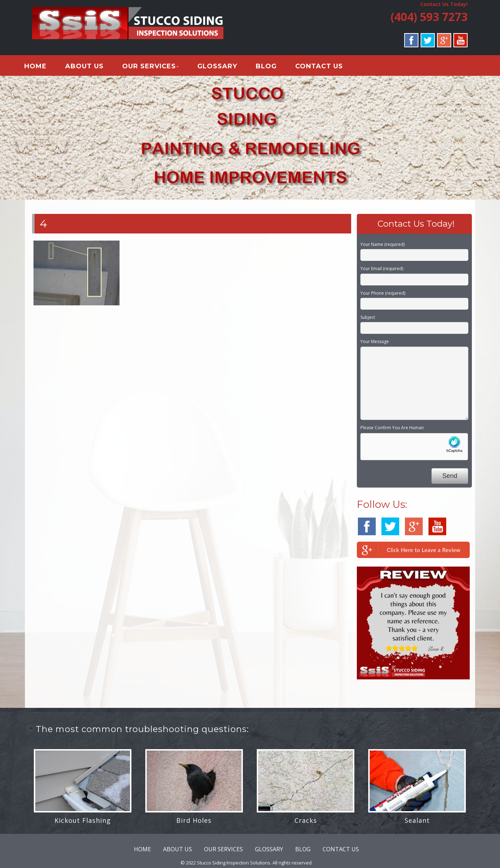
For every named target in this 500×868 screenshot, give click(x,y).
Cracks (306, 823)
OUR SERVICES (158, 67)
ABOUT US (93, 67)
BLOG (275, 67)
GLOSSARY (226, 67)
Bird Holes (194, 823)
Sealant (417, 823)
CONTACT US (328, 67)
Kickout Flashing (83, 823)
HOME (44, 67)
